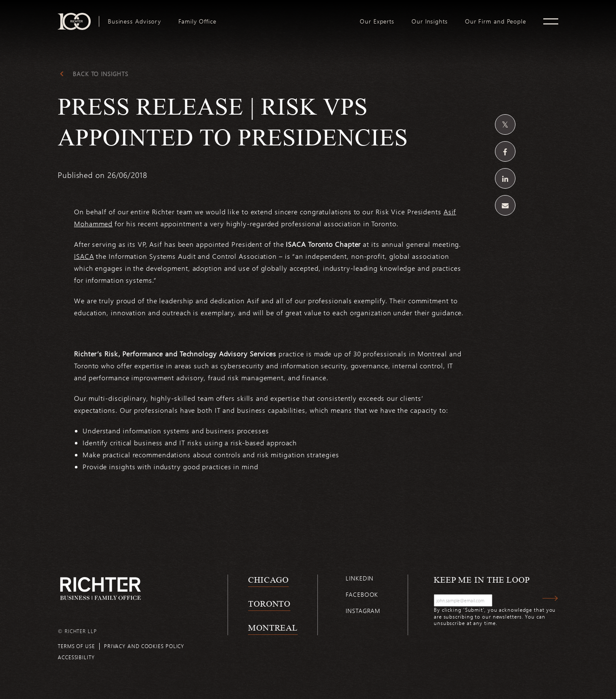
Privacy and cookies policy (144, 646)
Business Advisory (135, 21)
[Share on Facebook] (505, 151)
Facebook (362, 594)
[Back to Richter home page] (101, 588)
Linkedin (360, 578)
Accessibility (76, 657)
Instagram (363, 611)
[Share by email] (505, 205)
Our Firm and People (496, 21)
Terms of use (76, 646)
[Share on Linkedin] (505, 178)
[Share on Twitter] (505, 124)
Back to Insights (100, 74)
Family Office (197, 21)
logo (288, 16)
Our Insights (430, 21)
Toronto (269, 604)
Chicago (268, 580)
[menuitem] (135, 21)
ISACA (84, 256)
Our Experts (377, 21)
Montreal (273, 628)
